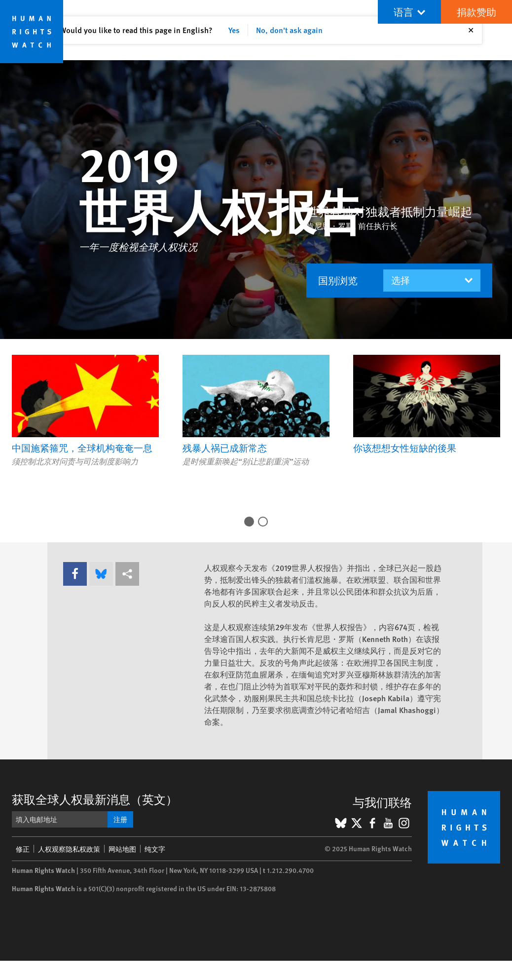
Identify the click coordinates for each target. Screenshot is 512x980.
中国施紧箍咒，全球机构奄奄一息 (82, 448)
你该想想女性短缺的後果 (405, 448)
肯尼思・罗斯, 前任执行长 (352, 226)
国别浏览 (338, 280)
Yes (234, 30)
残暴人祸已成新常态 (225, 448)
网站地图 (122, 849)
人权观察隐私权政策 (69, 849)
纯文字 (155, 849)
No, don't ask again (289, 30)
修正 (23, 849)
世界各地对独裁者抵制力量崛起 (389, 211)
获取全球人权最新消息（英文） (95, 799)
